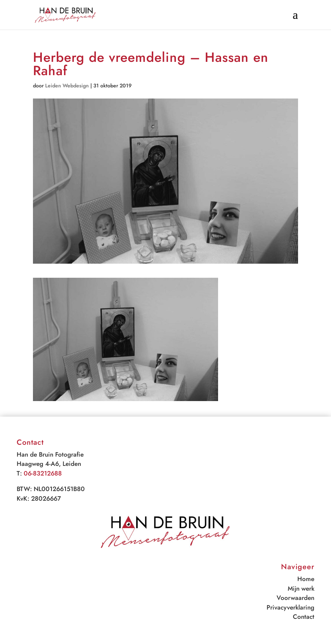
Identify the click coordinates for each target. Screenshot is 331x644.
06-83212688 (43, 473)
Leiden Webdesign (67, 86)
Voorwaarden (295, 598)
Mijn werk (301, 588)
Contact (304, 617)
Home (306, 579)
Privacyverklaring (290, 607)
